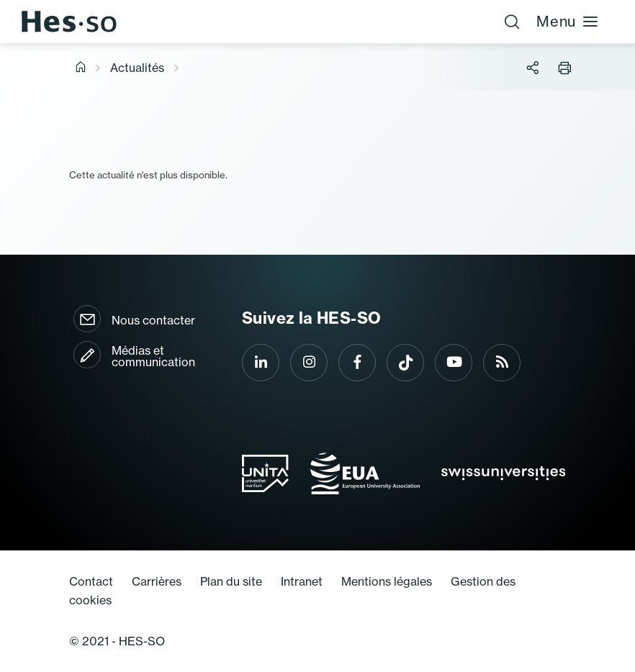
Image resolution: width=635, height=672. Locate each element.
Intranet (302, 581)
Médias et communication (153, 356)
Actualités (137, 68)
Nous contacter (153, 320)
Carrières (157, 581)
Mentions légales (387, 581)
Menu (568, 21)
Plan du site (231, 581)
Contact (91, 581)
